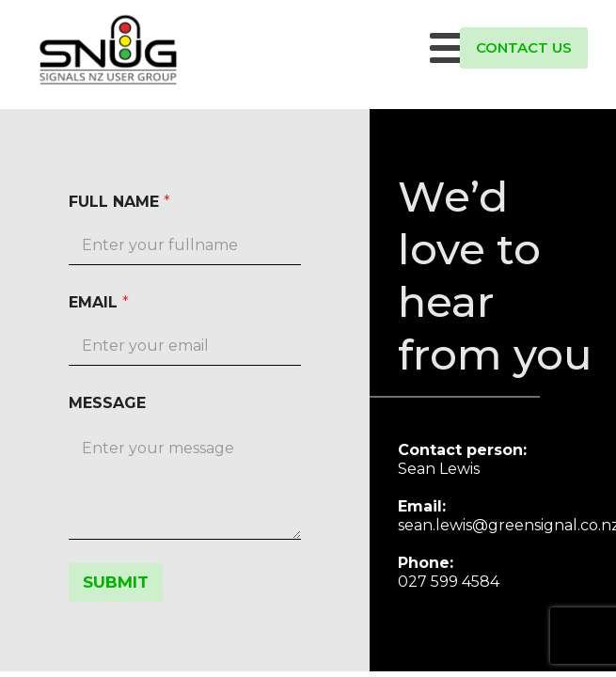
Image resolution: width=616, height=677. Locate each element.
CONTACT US (524, 47)
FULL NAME (119, 202)
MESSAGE (107, 403)
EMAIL (99, 302)
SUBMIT (116, 582)
